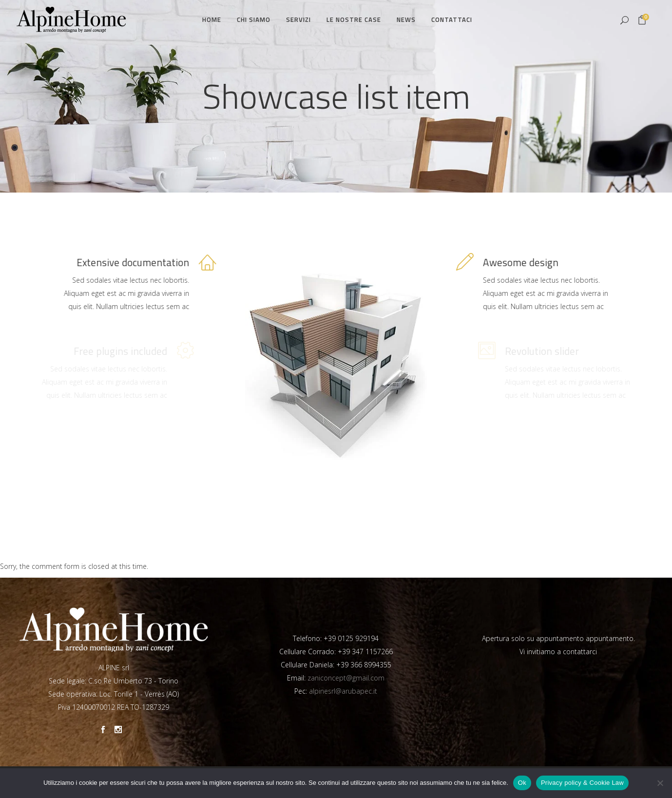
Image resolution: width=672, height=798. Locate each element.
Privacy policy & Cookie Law (582, 783)
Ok (522, 783)
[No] (660, 783)
